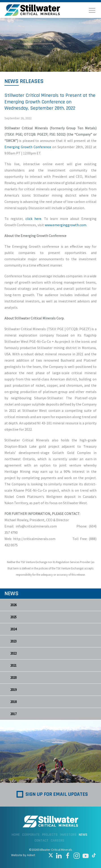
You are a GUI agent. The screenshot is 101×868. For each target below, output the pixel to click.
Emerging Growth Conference (28, 147)
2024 (13, 629)
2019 (13, 690)
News (83, 835)
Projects (50, 835)
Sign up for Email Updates (57, 794)
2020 (13, 678)
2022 (13, 653)
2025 (13, 617)
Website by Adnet (23, 855)
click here (33, 219)
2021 (13, 665)
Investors (68, 835)
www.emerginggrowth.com (65, 225)
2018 (13, 702)
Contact (41, 841)
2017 (13, 714)
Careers (58, 841)
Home (16, 835)
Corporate (31, 835)
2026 (13, 605)
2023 (13, 641)
